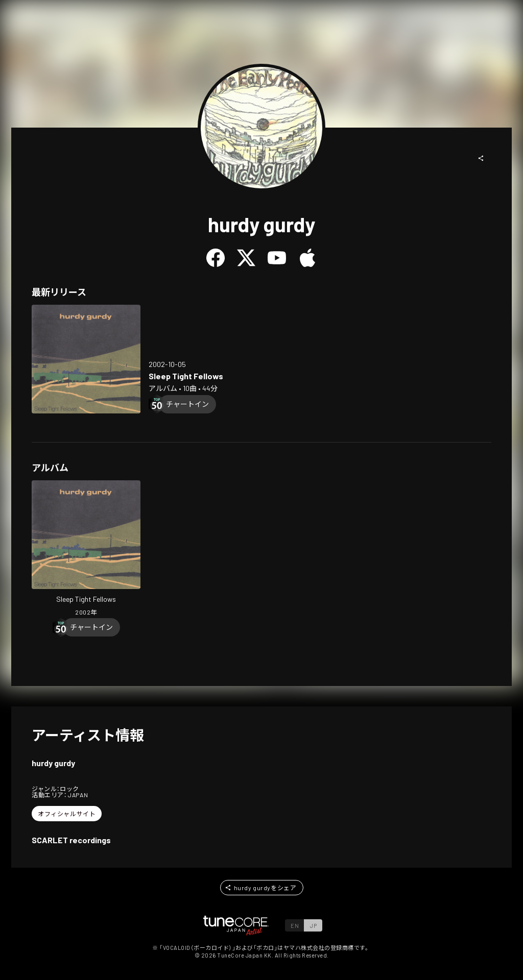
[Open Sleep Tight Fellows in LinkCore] (86, 359)
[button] (481, 158)
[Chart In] (187, 404)
